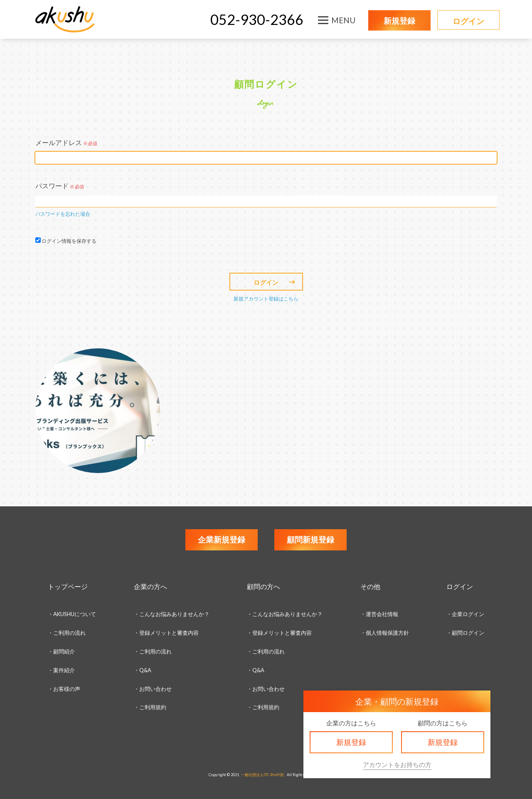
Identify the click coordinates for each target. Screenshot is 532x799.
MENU (343, 20)
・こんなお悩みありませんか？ (172, 614)
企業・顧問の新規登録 (397, 701)
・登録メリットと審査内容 (166, 633)
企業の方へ (150, 586)
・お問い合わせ (153, 689)
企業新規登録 (222, 539)
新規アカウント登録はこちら (266, 299)
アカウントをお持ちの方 (397, 764)
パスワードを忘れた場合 (63, 214)
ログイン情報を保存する (69, 241)
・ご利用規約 (263, 707)
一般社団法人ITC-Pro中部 (262, 775)
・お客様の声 (64, 689)
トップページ (68, 586)
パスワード (60, 186)
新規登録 (399, 21)
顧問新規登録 (310, 539)
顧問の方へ (264, 586)
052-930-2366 (257, 19)
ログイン (468, 21)
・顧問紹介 (61, 651)
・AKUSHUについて (72, 614)
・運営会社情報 (379, 614)
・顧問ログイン (465, 633)
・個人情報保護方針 (385, 633)
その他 (370, 586)
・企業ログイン (465, 614)
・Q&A (143, 670)
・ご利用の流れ (67, 633)
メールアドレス (66, 142)
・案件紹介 (61, 670)
